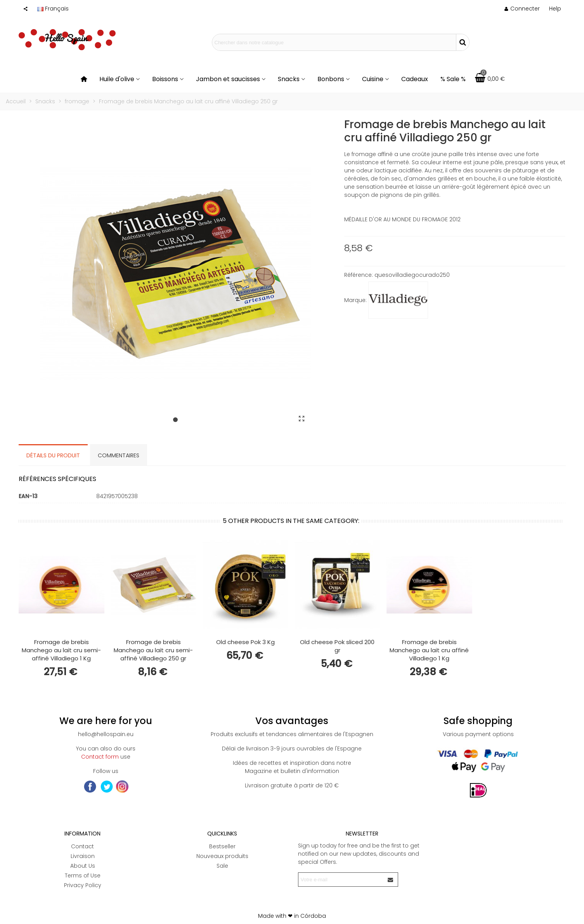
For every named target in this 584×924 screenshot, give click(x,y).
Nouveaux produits (222, 856)
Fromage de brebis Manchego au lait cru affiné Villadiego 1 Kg (429, 650)
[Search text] (334, 42)
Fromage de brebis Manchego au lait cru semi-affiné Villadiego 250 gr (153, 650)
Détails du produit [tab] (53, 455)
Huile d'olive (117, 79)
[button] (555, 9)
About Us (83, 866)
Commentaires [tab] (119, 455)
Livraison (83, 856)
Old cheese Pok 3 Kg (245, 642)
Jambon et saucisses (228, 79)
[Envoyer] (391, 880)
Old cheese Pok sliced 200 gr (337, 646)
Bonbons (331, 79)
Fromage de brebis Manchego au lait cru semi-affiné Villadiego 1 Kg (61, 650)
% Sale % (453, 79)
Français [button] (53, 9)
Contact (82, 846)
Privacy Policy (83, 885)
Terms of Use (83, 875)
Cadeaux (415, 79)
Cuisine (373, 79)
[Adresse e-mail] (341, 880)
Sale (222, 866)
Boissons (165, 79)
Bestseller (222, 846)
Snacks (289, 79)
